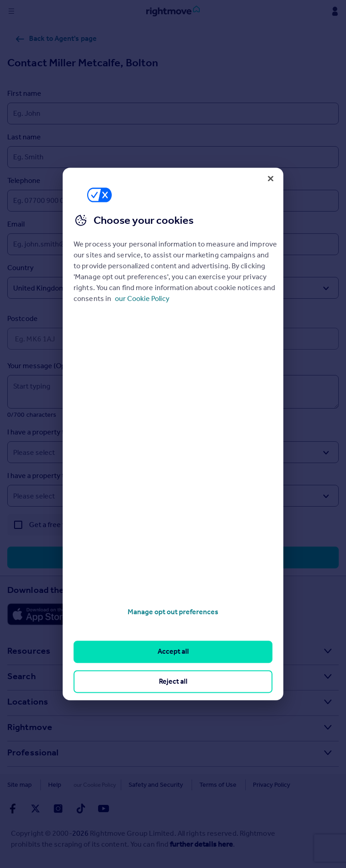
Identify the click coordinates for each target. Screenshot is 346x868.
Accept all (173, 652)
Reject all (173, 681)
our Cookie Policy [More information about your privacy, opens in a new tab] (142, 298)
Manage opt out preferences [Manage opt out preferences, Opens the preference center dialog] (173, 612)
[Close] (271, 178)
